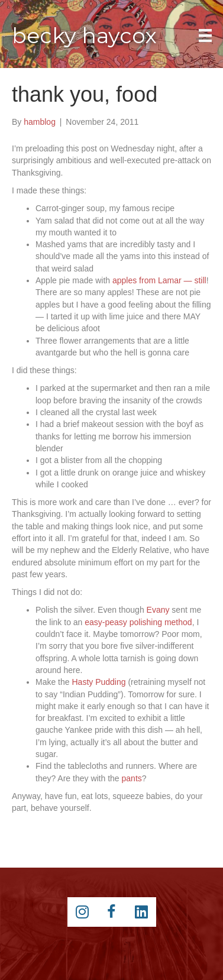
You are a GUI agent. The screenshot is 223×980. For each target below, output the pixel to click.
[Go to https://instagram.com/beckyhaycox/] (82, 912)
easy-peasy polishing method (138, 622)
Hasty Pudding (98, 682)
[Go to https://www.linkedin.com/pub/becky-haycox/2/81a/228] (141, 912)
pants (132, 778)
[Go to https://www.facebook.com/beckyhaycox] (112, 912)
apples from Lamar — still (159, 280)
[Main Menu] (205, 35)
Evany (158, 610)
